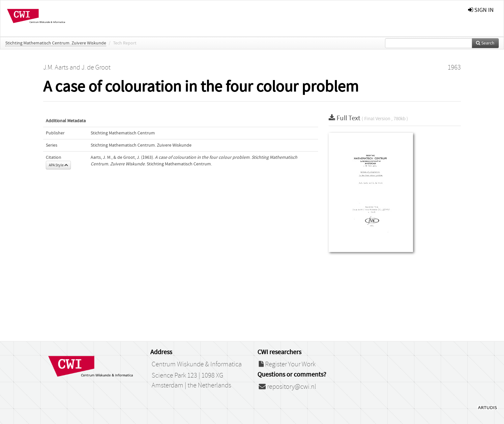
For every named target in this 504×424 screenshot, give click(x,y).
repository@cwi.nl (287, 387)
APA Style (58, 165)
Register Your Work (287, 364)
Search (485, 43)
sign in (481, 10)
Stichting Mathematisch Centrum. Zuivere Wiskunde (56, 43)
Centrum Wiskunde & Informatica (197, 364)
